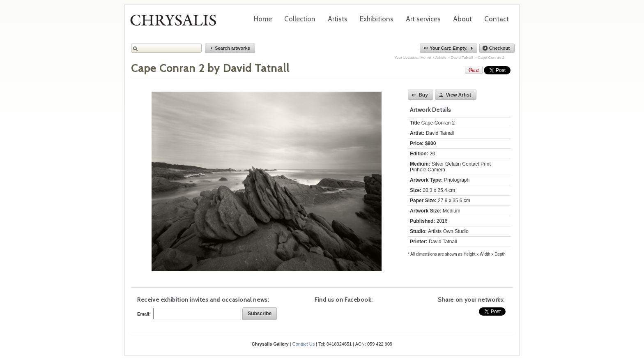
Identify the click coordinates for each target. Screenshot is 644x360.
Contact (497, 19)
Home (263, 19)
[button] (230, 48)
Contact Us (304, 344)
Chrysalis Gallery (176, 23)
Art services (423, 19)
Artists (338, 19)
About (462, 19)
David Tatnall (462, 57)
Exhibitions (377, 19)
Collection (300, 19)
